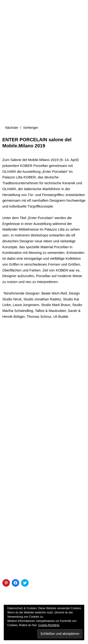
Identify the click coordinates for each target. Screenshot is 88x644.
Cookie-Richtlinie (49, 625)
